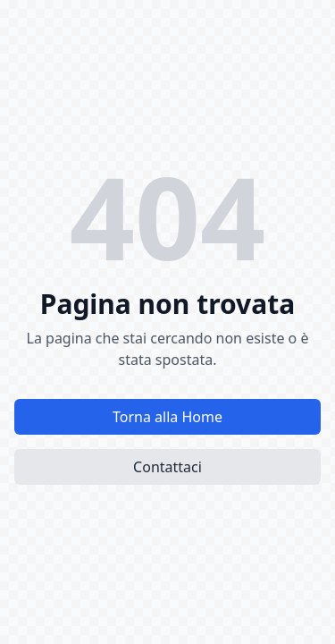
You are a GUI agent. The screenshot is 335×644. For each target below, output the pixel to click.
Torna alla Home (167, 417)
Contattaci (167, 467)
